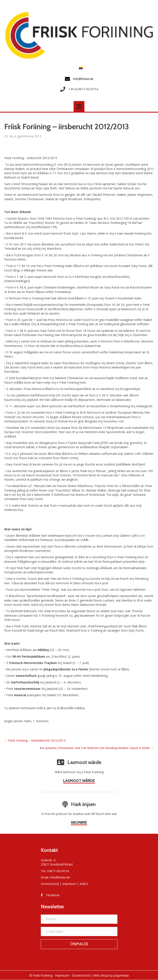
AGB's (84, 884)
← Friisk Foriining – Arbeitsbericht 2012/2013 (35, 740)
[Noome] (79, 919)
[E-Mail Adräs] (79, 931)
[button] (79, 944)
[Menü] (79, 106)
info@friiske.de (60, 877)
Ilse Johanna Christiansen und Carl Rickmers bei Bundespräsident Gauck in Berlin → (97, 748)
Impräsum (69, 884)
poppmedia (121, 975)
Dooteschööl (50, 884)
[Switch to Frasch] (80, 68)
